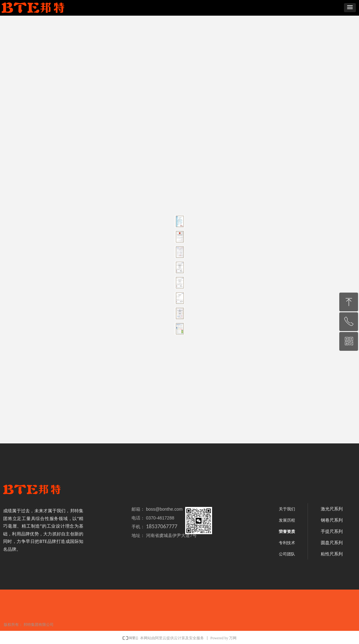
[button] (350, 8)
